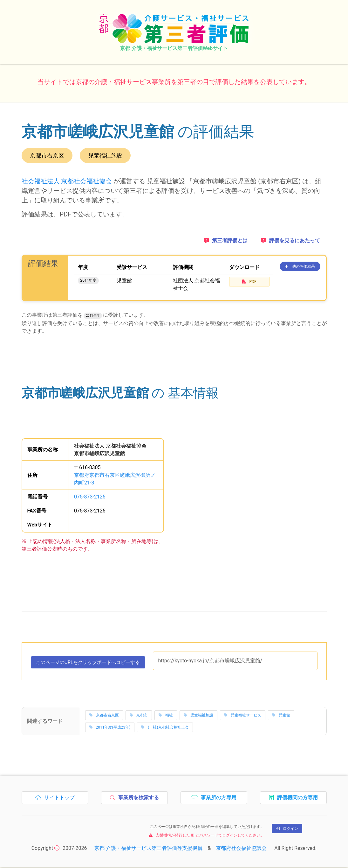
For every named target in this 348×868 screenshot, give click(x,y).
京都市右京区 (104, 716)
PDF (249, 282)
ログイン (287, 829)
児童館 (281, 716)
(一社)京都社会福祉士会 (165, 728)
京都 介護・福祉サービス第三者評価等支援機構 (148, 849)
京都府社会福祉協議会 (241, 849)
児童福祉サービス (243, 716)
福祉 (166, 716)
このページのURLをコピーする (92, 664)
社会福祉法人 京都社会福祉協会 (67, 181)
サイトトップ (57, 800)
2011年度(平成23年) (110, 728)
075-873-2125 (90, 497)
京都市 (139, 716)
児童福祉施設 (198, 716)
